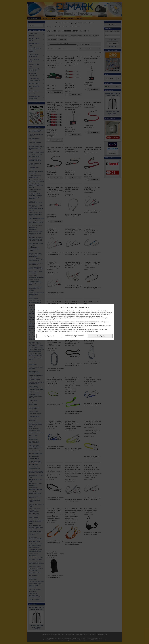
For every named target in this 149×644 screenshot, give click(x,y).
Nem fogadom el (49, 336)
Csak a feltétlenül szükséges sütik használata (74, 336)
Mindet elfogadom (100, 336)
